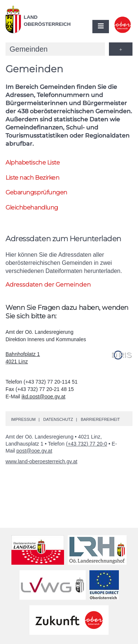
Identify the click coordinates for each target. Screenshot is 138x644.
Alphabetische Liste (33, 162)
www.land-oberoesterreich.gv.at (41, 461)
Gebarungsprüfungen (36, 192)
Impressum (23, 419)
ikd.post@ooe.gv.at (44, 397)
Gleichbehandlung (32, 207)
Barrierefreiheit (100, 419)
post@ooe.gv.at (34, 451)
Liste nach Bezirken (32, 178)
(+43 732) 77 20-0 (86, 444)
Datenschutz (58, 419)
